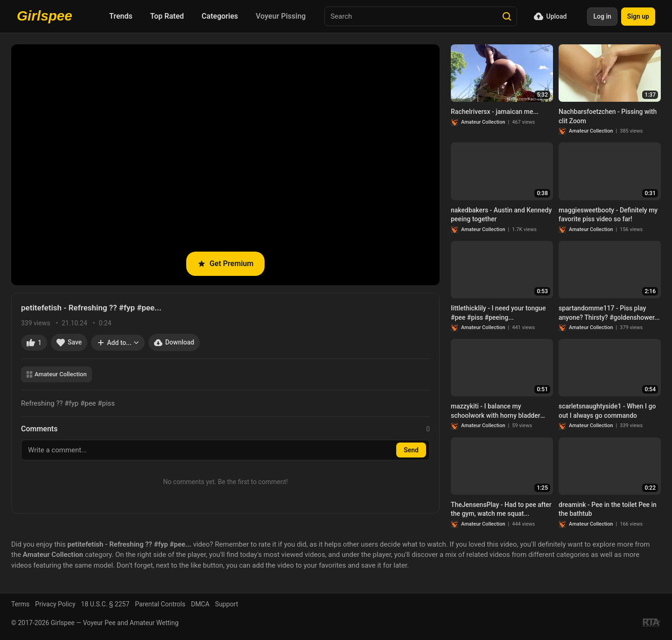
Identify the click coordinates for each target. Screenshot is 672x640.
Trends (121, 16)
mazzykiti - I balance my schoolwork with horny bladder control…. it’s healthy (496, 411)
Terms (20, 604)
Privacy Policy (55, 604)
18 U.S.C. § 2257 (105, 604)
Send (411, 450)
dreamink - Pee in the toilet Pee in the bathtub (608, 509)
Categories (220, 16)
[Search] (507, 16)
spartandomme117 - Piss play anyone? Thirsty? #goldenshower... (609, 313)
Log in (602, 16)
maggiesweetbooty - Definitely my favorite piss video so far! (608, 215)
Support (227, 604)
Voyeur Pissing (281, 16)
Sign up (638, 16)
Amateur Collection (56, 374)
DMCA (200, 604)
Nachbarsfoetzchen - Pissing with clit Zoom (608, 116)
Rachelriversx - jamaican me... (495, 112)
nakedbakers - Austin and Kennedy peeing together (501, 215)
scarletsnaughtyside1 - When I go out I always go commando (607, 411)
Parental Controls (160, 604)
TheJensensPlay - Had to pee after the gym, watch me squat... (501, 509)
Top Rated (167, 16)
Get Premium (225, 264)
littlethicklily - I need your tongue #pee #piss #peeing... (498, 313)
